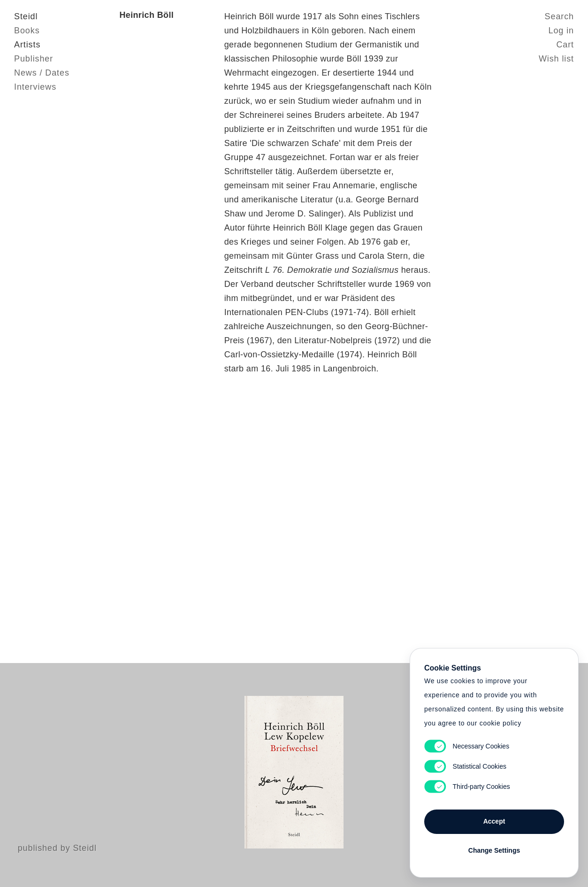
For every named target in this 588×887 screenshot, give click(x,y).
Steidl (26, 16)
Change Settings (494, 850)
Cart (565, 45)
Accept (494, 821)
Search (559, 16)
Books (27, 31)
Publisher (34, 59)
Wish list (556, 59)
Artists (27, 45)
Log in (561, 31)
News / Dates (42, 73)
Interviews (35, 87)
